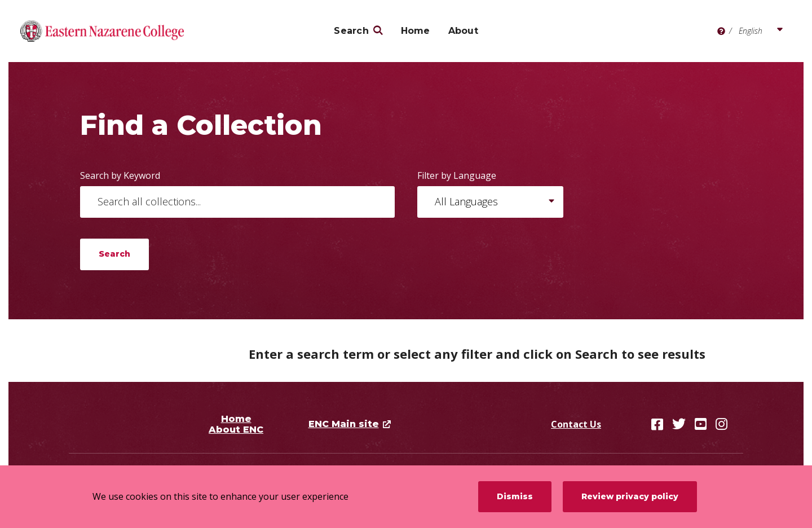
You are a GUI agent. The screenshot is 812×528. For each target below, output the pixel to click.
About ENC (236, 430)
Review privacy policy (630, 496)
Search (351, 31)
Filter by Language (457, 175)
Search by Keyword (120, 175)
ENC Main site (344, 424)
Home (416, 31)
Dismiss (515, 496)
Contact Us (576, 424)
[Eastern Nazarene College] (102, 31)
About (463, 31)
